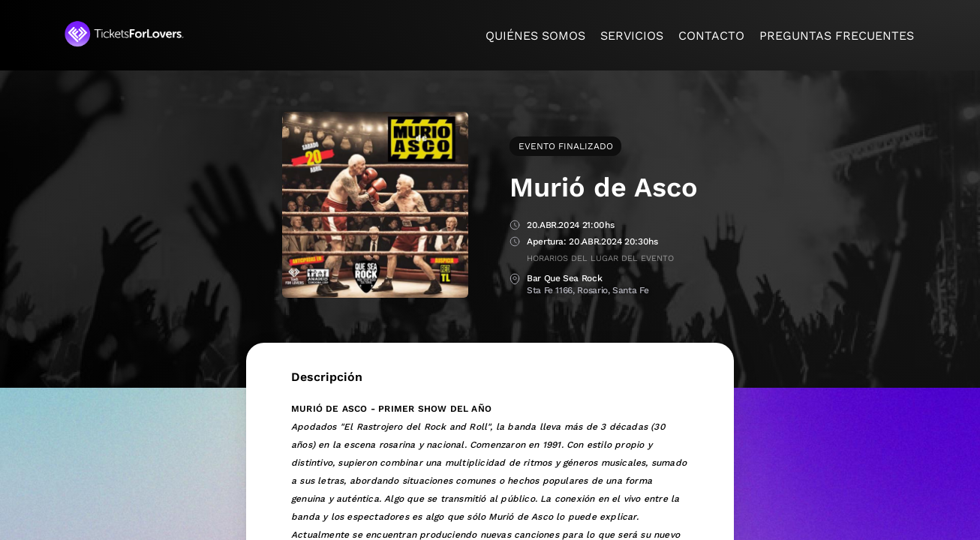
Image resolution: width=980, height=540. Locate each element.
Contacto (711, 36)
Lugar (515, 279)
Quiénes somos (535, 36)
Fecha (515, 226)
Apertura (515, 243)
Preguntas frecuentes (837, 36)
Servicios (632, 36)
